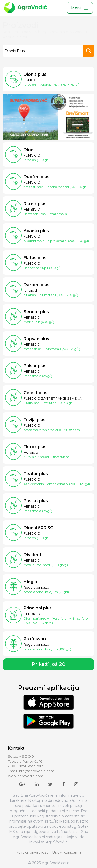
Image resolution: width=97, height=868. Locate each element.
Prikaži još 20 (48, 664)
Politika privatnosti (32, 852)
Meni (80, 8)
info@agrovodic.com (36, 771)
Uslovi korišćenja (67, 852)
